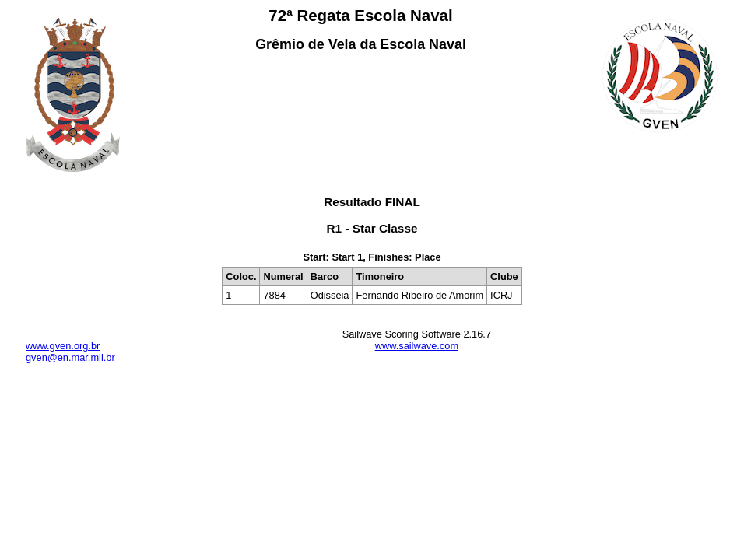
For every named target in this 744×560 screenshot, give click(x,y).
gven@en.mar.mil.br (70, 357)
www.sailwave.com (417, 346)
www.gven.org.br (63, 346)
